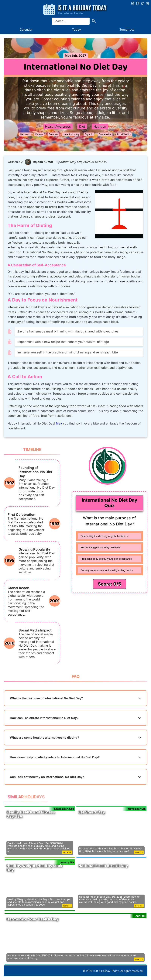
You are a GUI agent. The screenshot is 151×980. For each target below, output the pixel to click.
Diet (82, 126)
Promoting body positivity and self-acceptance (106, 559)
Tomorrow (127, 29)
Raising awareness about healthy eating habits (107, 570)
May (59, 423)
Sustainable (105, 134)
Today (76, 29)
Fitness (39, 134)
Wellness (25, 134)
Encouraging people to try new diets (101, 547)
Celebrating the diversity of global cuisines (104, 536)
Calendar (26, 29)
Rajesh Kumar (43, 162)
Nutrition (100, 126)
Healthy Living (71, 134)
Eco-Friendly (124, 134)
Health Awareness (58, 126)
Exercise (53, 134)
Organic (89, 134)
